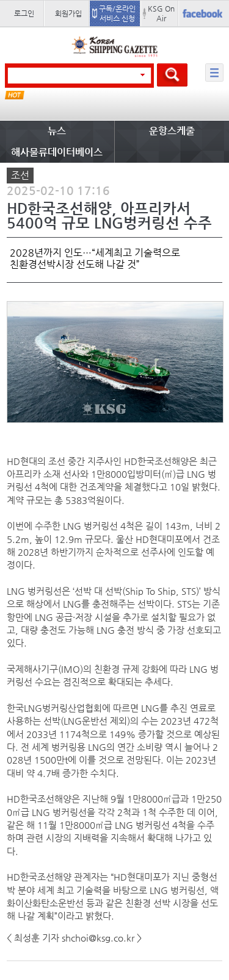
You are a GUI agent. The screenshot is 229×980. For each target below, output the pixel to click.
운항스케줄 (172, 131)
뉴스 (57, 131)
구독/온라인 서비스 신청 (117, 13)
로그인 (24, 13)
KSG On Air (161, 13)
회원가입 (68, 13)
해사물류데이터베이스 (57, 152)
